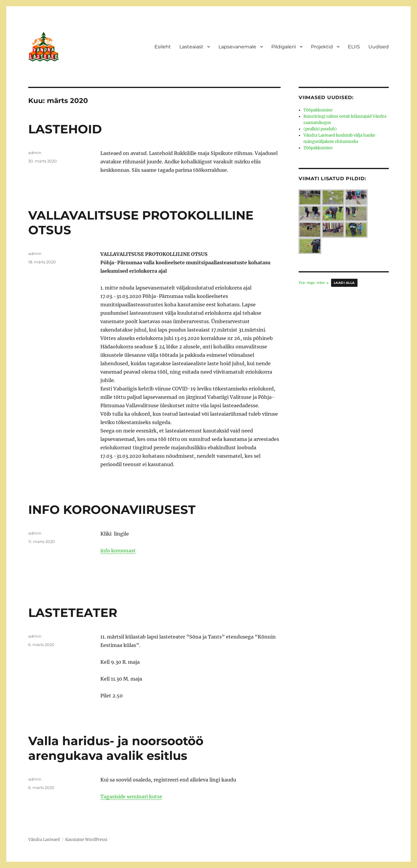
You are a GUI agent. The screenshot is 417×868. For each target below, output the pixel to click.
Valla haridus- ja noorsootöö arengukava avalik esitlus (116, 748)
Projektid (322, 47)
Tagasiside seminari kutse (131, 797)
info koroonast (118, 551)
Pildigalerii (284, 47)
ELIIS (354, 47)
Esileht (163, 47)
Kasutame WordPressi (86, 840)
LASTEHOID (65, 129)
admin (35, 153)
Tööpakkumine (318, 110)
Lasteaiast (191, 47)
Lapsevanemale (237, 47)
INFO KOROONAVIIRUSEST (112, 510)
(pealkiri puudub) (320, 129)
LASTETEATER (73, 613)
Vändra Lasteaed (44, 840)
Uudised (379, 47)
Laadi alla (344, 283)
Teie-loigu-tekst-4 (314, 283)
